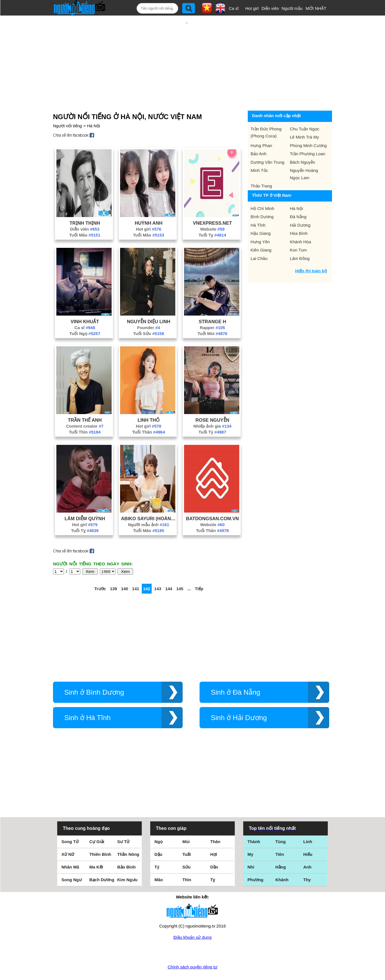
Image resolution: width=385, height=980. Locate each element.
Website (212, 211)
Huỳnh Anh (149, 205)
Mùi (186, 823)
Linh (308, 823)
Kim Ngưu (127, 861)
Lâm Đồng (300, 240)
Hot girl (252, 8)
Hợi (214, 836)
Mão (159, 861)
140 (124, 570)
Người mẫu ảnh (149, 506)
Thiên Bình (100, 836)
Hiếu (308, 836)
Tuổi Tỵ (213, 217)
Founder (149, 309)
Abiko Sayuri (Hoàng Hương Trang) (149, 500)
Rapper (212, 309)
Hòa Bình (299, 215)
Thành (254, 823)
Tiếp (199, 570)
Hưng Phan (261, 127)
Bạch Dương (102, 861)
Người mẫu (292, 8)
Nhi (251, 849)
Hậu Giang (261, 215)
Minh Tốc (259, 152)
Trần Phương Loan (308, 135)
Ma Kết (96, 849)
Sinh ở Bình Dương (94, 674)
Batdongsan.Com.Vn (213, 500)
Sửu (186, 849)
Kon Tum (298, 232)
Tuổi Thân (149, 414)
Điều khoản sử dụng (192, 919)
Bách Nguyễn (303, 144)
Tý (157, 849)
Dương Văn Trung (267, 144)
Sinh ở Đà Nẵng (235, 674)
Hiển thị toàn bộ (311, 252)
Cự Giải (97, 823)
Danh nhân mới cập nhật (276, 97)
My (250, 836)
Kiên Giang (261, 232)
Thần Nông (128, 836)
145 (180, 570)
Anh (307, 849)
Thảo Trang (261, 168)
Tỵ (213, 861)
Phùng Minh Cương (308, 127)
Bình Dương (262, 198)
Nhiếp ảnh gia (212, 408)
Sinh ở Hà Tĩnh (88, 699)
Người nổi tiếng (68, 107)
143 (158, 570)
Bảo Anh (258, 135)
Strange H (212, 303)
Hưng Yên (260, 223)
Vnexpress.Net (212, 205)
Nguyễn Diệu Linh (149, 303)
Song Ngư (72, 861)
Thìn (187, 861)
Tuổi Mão (85, 217)
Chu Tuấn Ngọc (305, 111)
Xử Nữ (68, 836)
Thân (215, 823)
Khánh (282, 861)
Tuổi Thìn (85, 414)
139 (113, 570)
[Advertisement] (187, 53)
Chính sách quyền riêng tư (193, 949)
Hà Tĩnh (258, 207)
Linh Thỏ (149, 402)
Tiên (280, 836)
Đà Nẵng (298, 198)
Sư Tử (123, 823)
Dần (214, 849)
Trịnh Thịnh (85, 205)
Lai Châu (259, 240)
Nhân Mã (70, 849)
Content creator (85, 408)
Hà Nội (94, 107)
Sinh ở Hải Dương (239, 699)
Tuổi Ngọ (85, 315)
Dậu (158, 836)
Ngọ (159, 823)
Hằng (281, 849)
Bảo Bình (127, 849)
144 (169, 570)
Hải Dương (300, 207)
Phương (255, 861)
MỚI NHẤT (316, 8)
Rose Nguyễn (213, 402)
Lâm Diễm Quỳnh (85, 500)
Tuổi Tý (213, 414)
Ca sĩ (234, 8)
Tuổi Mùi (212, 315)
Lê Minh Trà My (305, 119)
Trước (100, 570)
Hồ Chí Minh (262, 190)
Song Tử (70, 823)
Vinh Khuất (85, 303)
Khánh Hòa (301, 223)
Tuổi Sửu (149, 315)
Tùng (281, 823)
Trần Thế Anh (85, 402)
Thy (307, 861)
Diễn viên (270, 8)
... (189, 570)
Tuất (187, 836)
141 (136, 570)
